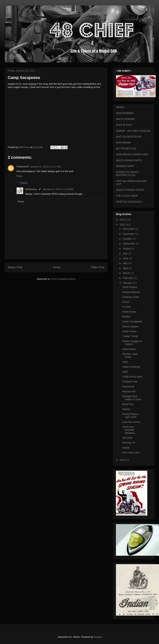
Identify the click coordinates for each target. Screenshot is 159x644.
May (125, 263)
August (127, 248)
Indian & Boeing (131, 367)
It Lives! (127, 307)
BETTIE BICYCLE (126, 149)
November (129, 234)
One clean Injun (131, 453)
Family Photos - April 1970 (131, 416)
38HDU (120, 107)
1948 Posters (130, 287)
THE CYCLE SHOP (127, 196)
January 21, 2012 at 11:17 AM (45, 167)
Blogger (98, 637)
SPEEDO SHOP (125, 166)
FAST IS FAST (124, 125)
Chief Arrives (129, 312)
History (126, 409)
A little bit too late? (132, 377)
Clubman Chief (131, 297)
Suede (126, 448)
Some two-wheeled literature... (130, 430)
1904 (125, 372)
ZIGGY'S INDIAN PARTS (130, 190)
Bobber (126, 317)
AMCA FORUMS (125, 119)
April (126, 268)
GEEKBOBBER (125, 113)
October (128, 239)
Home (57, 267)
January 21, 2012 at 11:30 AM (58, 189)
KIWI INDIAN (123, 143)
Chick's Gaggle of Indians (132, 343)
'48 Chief (127, 438)
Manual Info (129, 391)
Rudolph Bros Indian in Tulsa (132, 398)
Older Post (98, 267)
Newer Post (15, 267)
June (126, 258)
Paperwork (128, 387)
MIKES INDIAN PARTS (129, 160)
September (129, 244)
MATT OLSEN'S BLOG (129, 137)
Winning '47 (129, 443)
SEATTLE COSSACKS (129, 202)
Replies (24, 183)
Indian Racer (129, 331)
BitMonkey (25, 147)
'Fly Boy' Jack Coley (130, 356)
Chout (126, 302)
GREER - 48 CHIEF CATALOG (133, 131)
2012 (123, 225)
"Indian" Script (130, 336)
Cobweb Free (130, 382)
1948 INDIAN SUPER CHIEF (132, 154)
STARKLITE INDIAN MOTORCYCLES (127, 174)
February (128, 278)
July (125, 254)
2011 (123, 460)
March (127, 273)
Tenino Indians (130, 326)
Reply (19, 176)
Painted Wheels (131, 292)
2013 (123, 220)
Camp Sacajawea (132, 321)
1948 (125, 362)
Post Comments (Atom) (63, 279)
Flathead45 (23, 167)
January (128, 283)
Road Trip (128, 404)
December (129, 229)
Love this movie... (132, 422)
